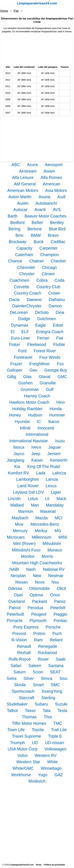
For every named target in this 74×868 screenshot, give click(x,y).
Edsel (58, 325)
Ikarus (54, 422)
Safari (16, 666)
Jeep (36, 454)
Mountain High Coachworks (37, 563)
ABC (16, 165)
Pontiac (61, 621)
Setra (12, 678)
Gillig (12, 377)
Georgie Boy (56, 370)
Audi (61, 197)
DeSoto (42, 312)
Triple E (55, 736)
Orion (55, 595)
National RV (54, 569)
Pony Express (26, 627)
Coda (60, 280)
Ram (38, 640)
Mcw (19, 524)
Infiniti (25, 428)
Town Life (16, 730)
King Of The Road (44, 466)
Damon (55, 306)
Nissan (22, 582)
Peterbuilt (15, 614)
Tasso (30, 711)
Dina (60, 312)
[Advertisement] (37, 49)
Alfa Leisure (23, 177)
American (51, 184)
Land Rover (28, 486)
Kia (17, 466)
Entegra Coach (50, 332)
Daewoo (34, 300)
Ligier (56, 492)
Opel (18, 595)
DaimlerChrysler (27, 306)
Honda (56, 409)
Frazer (16, 364)
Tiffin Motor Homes (29, 723)
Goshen (25, 383)
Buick (39, 242)
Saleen (35, 666)
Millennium (42, 537)
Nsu (55, 582)
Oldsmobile (39, 588)
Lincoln (14, 499)
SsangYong (52, 691)
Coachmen (19, 280)
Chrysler (27, 274)
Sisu (63, 678)
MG (58, 531)
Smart (38, 685)
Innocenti (46, 428)
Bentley (57, 223)
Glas (27, 377)
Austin (23, 203)
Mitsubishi (52, 543)
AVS (57, 210)
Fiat (16, 11)
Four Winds (50, 357)
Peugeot (39, 614)
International (37, 434)
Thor (48, 717)
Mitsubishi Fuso (26, 550)
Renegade (48, 646)
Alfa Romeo (51, 177)
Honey (15, 415)
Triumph (17, 743)
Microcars (16, 537)
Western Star (28, 762)
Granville (48, 383)
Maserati (48, 511)
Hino (61, 402)
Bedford (17, 223)
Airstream (28, 171)
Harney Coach (37, 396)
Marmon (26, 511)
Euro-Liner (20, 338)
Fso (60, 364)
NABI (14, 569)
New (37, 576)
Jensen (54, 454)
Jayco (19, 454)
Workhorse (21, 775)
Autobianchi (46, 203)
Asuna (44, 197)
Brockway (18, 242)
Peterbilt (58, 608)
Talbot (12, 711)
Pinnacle (15, 621)
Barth (12, 216)
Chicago (49, 267)
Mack (61, 499)
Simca (47, 678)
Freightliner (39, 364)
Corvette (22, 287)
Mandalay (55, 505)
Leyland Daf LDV (28, 492)
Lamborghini (28, 479)
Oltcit (61, 588)
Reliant (56, 640)
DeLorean (19, 312)
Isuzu (60, 441)
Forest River (45, 351)
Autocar (20, 210)
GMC (62, 377)
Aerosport (54, 165)
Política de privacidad (54, 865)
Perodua (35, 608)
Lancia (52, 479)
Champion (50, 255)
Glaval (45, 377)
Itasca (19, 447)
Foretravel (23, 357)
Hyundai (22, 422)
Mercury (20, 531)
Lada (41, 473)
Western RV (46, 755)
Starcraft (27, 698)
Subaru (41, 704)
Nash (31, 569)
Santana (56, 666)
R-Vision (19, 640)
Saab (61, 659)
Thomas (29, 717)
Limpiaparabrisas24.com (37, 3)
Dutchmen (47, 319)
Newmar (56, 576)
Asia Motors (56, 190)
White (52, 762)
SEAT (55, 672)
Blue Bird (57, 229)
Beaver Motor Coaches (45, 216)
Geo (33, 370)
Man (35, 505)
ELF (25, 332)
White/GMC (23, 768)
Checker (58, 261)
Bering (14, 229)
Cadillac (58, 242)
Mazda (42, 518)
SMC (55, 685)
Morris (47, 556)
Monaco (55, 550)
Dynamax (19, 325)
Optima (36, 595)
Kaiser (37, 460)
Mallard (17, 505)
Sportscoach (23, 691)
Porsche (53, 627)
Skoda (20, 685)
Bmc (19, 235)
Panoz (60, 601)
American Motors (23, 190)
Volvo (23, 755)
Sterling (48, 698)
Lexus (51, 486)
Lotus (33, 499)
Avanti (40, 210)
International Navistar (29, 441)
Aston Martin (20, 197)
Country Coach (28, 293)
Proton (39, 633)
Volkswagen (55, 749)
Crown (54, 293)
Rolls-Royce (20, 659)
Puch (57, 633)
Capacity (24, 248)
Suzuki (61, 704)
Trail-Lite (59, 730)
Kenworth (59, 460)
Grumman (30, 389)
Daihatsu (57, 300)
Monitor (28, 556)
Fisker (15, 344)
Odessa (15, 588)
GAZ (59, 775)
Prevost (19, 633)
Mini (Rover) (24, 543)
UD (35, 743)
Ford (22, 351)
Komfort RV (18, 473)
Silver (29, 678)
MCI (59, 518)
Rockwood (47, 653)
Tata (47, 711)
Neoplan (18, 576)
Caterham (24, 255)
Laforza (59, 473)
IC (39, 422)
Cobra (42, 280)
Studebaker (17, 704)
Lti (47, 499)
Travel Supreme (26, 736)
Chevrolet (26, 267)
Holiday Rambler (27, 409)
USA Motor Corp (22, 749)
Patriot (15, 608)
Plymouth (38, 621)
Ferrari (43, 338)
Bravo (53, 235)
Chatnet (36, 261)
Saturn (20, 672)
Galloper (15, 370)
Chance (15, 261)
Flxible (59, 344)
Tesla (62, 711)
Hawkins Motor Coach (29, 402)
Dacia (14, 300)
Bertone (35, 229)
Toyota (38, 730)
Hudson (35, 415)
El (12, 332)
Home (4, 11)
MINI (63, 537)
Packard (39, 601)
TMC (58, 723)
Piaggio (60, 614)
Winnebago (51, 768)
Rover (43, 659)
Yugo (43, 775)
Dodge (24, 319)
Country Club (48, 287)
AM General (25, 184)
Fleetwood (37, 344)
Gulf (50, 389)
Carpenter (49, 248)
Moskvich (37, 781)
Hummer (57, 415)
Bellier (37, 223)
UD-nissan (55, 743)
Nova (40, 582)
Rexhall (24, 653)
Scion (38, 672)
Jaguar (54, 447)
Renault (24, 646)
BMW (36, 235)
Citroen (48, 274)
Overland (17, 601)
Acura (32, 165)
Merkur (41, 531)
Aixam (49, 171)
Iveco (36, 447)
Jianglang (15, 460)
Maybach (20, 518)
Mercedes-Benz (45, 524)
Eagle (40, 325)
